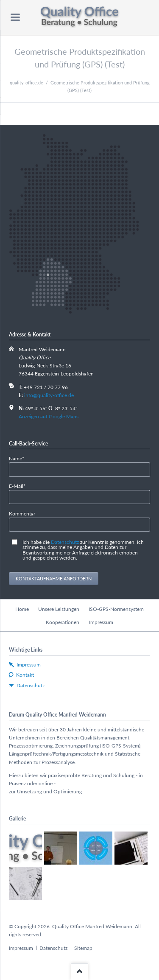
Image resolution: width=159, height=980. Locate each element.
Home (22, 609)
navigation (15, 17)
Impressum (101, 622)
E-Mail (20, 486)
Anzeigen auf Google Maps (49, 416)
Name (20, 458)
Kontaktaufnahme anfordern (54, 578)
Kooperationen (63, 622)
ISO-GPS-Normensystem (116, 609)
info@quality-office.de (49, 395)
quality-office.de (26, 83)
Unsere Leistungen (59, 609)
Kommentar (22, 514)
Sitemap (83, 948)
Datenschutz (65, 542)
